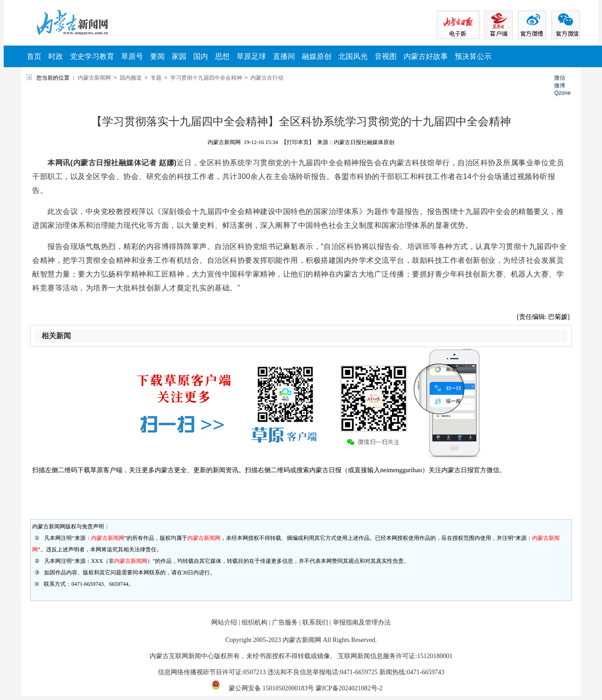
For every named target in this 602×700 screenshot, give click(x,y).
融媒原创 (317, 56)
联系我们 (315, 622)
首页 (34, 56)
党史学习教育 (92, 56)
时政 (56, 56)
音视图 (386, 56)
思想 (222, 56)
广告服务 (285, 622)
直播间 (284, 56)
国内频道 (131, 78)
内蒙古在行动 (267, 78)
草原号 (132, 56)
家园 (179, 56)
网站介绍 (224, 622)
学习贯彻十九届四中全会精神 (206, 78)
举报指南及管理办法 (362, 622)
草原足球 (251, 56)
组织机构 (255, 622)
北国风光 (353, 56)
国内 (201, 56)
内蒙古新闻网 (94, 78)
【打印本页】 (298, 142)
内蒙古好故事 (426, 56)
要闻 (157, 56)
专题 (156, 78)
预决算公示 (473, 56)
